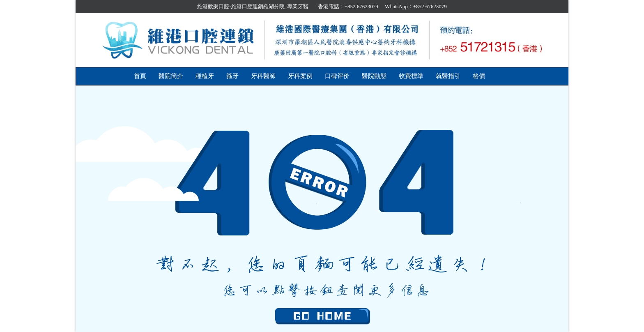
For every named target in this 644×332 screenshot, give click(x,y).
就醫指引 (448, 76)
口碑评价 (337, 76)
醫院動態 (374, 76)
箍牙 (232, 76)
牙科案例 (300, 76)
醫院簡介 (171, 76)
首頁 (140, 76)
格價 (479, 76)
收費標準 (411, 76)
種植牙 (205, 76)
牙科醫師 (263, 76)
